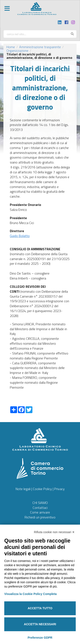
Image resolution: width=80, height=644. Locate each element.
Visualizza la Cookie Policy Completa (31, 594)
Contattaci (40, 508)
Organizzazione (17, 51)
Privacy (59, 489)
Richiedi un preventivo (40, 517)
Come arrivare (40, 512)
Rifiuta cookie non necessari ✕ (54, 532)
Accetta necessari (40, 624)
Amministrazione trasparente (40, 47)
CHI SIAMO (40, 503)
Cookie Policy (42, 489)
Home (11, 47)
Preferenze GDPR (40, 638)
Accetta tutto (40, 608)
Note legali (23, 489)
